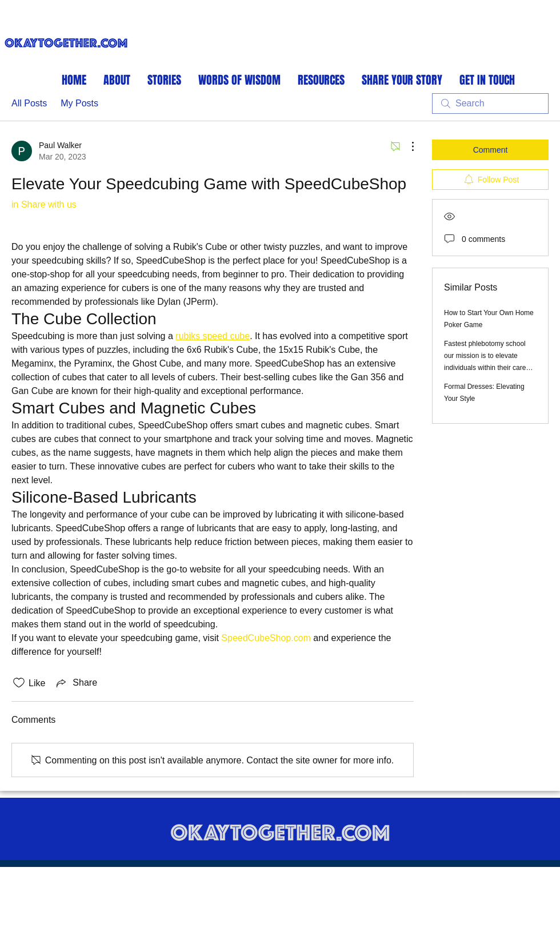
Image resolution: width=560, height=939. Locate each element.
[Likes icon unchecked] (19, 683)
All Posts (29, 103)
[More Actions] (407, 146)
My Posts (79, 103)
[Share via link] (76, 683)
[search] (490, 104)
